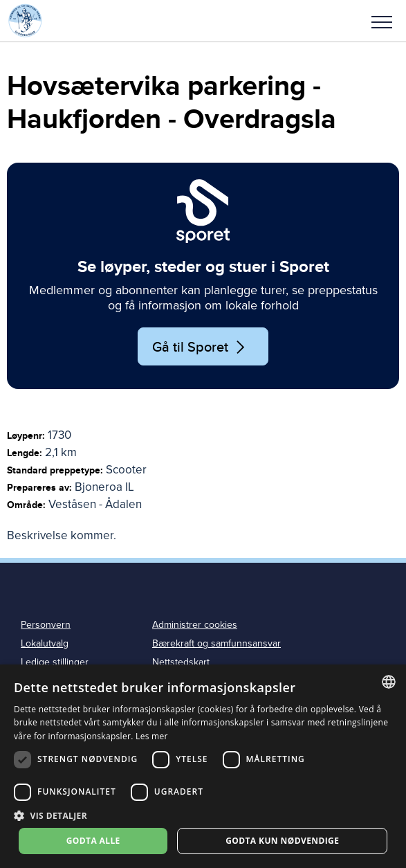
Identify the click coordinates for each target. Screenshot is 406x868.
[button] (382, 21)
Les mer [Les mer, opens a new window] (152, 736)
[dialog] (203, 766)
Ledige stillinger (55, 662)
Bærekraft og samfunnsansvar (216, 643)
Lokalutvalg (45, 643)
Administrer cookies (195, 625)
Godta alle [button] (93, 841)
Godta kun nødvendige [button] (282, 841)
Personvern (46, 625)
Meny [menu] (382, 22)
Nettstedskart (181, 662)
